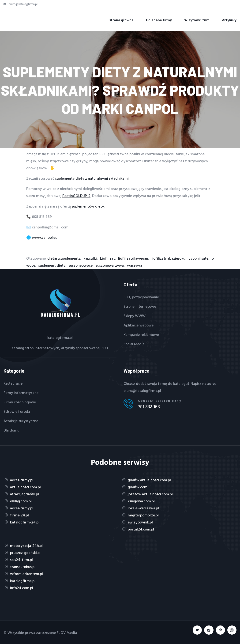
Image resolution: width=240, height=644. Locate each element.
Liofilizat (107, 258)
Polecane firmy (159, 20)
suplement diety (52, 265)
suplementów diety (88, 206)
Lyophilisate (199, 258)
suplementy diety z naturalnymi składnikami (92, 178)
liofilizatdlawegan (133, 258)
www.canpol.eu (45, 237)
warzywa (135, 265)
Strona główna (121, 20)
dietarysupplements (64, 258)
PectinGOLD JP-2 (76, 196)
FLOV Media (67, 633)
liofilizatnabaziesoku (168, 258)
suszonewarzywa (110, 265)
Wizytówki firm (197, 20)
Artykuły (229, 20)
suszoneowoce (81, 265)
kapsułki (90, 258)
